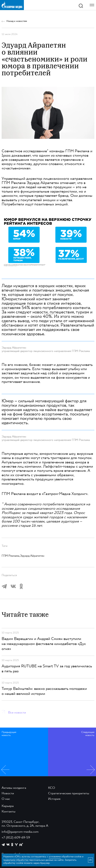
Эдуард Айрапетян (32, 556)
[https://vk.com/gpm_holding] (8, 845)
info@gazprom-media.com (20, 832)
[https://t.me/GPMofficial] (3, 845)
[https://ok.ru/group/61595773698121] (12, 845)
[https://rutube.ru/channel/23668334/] (21, 845)
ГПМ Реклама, (11, 556)
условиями (55, 857)
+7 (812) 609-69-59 (16, 838)
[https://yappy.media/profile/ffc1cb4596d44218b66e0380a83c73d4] (16, 845)
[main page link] (12, 5)
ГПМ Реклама (77, 151)
